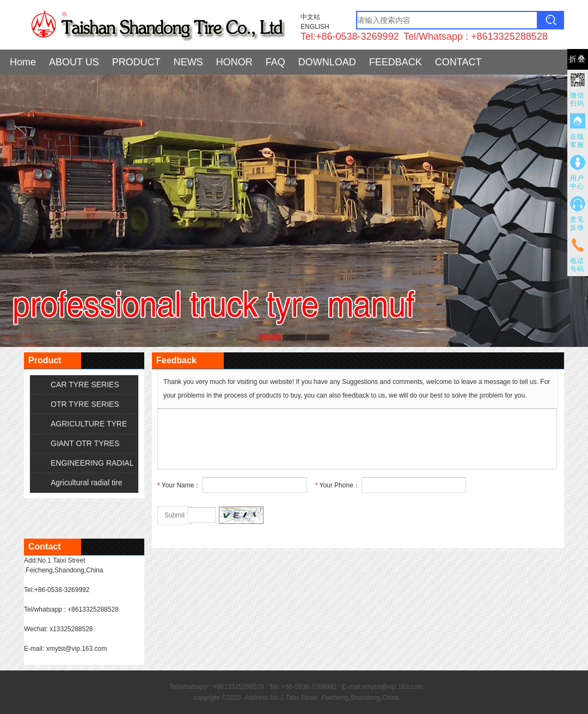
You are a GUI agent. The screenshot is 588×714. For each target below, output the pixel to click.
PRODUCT (136, 62)
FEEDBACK (396, 62)
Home (23, 62)
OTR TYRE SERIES (85, 404)
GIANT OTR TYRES (85, 443)
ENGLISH (315, 27)
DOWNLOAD (327, 62)
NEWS (188, 62)
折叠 (578, 59)
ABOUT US (74, 62)
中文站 (310, 17)
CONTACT (458, 62)
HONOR (234, 62)
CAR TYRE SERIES (85, 385)
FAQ (275, 62)
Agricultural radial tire (87, 483)
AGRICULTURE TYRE (89, 424)
